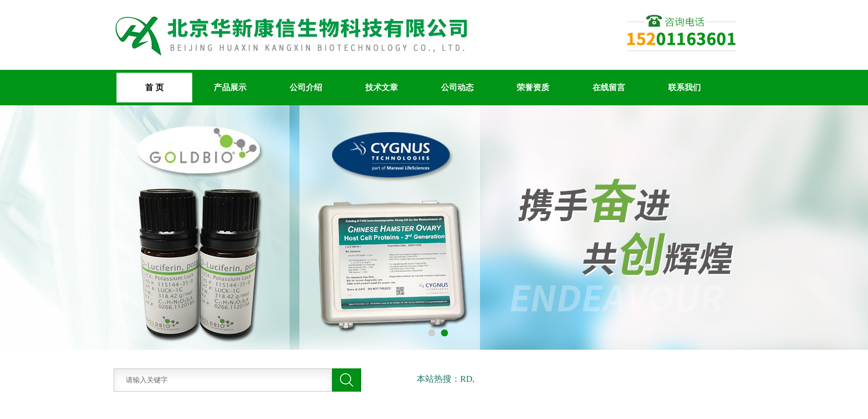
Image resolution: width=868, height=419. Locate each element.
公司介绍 (306, 87)
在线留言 (609, 87)
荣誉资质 (533, 87)
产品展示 (230, 87)
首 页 (154, 87)
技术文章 (382, 87)
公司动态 (457, 87)
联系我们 (684, 87)
